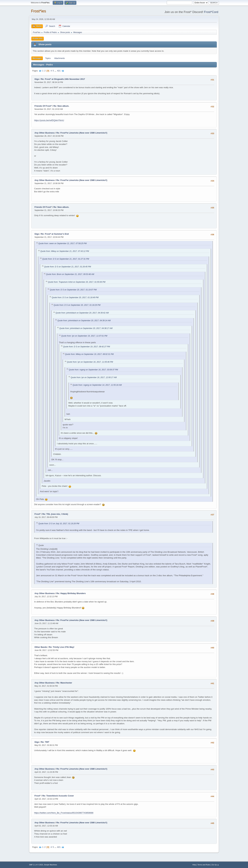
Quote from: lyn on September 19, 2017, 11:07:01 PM (84, 336)
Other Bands (41, 647)
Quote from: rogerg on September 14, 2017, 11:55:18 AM (97, 385)
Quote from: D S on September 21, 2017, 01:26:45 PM (68, 267)
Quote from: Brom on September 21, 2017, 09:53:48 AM (70, 274)
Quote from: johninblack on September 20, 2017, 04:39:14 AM (84, 321)
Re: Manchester (64, 683)
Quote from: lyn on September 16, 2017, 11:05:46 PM (90, 362)
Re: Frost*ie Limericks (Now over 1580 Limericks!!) (82, 133)
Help (194, 865)
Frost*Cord (211, 12)
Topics (48, 58)
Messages (37, 58)
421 (59, 71)
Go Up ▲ (215, 865)
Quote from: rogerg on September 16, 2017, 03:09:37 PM (93, 370)
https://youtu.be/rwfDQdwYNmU (49, 120)
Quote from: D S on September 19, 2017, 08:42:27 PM (87, 347)
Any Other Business (45, 133)
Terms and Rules (204, 865)
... (56, 71)
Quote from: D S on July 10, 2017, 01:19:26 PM (59, 524)
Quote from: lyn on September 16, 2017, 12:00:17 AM (94, 377)
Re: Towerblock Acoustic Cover (58, 796)
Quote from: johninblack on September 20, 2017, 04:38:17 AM (86, 328)
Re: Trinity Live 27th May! (62, 647)
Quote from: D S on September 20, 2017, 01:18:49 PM (75, 297)
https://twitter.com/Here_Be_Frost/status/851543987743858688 (64, 813)
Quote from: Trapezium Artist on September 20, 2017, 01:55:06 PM (77, 282)
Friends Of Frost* (43, 106)
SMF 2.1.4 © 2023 (36, 865)
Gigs (37, 79)
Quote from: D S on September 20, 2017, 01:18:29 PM (77, 305)
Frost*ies (39, 11)
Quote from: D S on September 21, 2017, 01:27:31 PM (66, 259)
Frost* (38, 514)
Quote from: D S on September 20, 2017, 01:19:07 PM (73, 290)
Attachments (60, 58)
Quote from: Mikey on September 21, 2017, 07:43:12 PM (65, 251)
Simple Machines (50, 865)
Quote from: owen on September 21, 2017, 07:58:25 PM (63, 243)
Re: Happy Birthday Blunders (71, 593)
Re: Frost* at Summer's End (55, 234)
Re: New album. (61, 106)
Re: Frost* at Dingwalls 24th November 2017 (63, 79)
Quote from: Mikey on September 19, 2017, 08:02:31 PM (89, 354)
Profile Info (38, 39)
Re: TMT (45, 742)
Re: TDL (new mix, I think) (55, 514)
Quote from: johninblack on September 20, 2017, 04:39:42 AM (82, 313)
